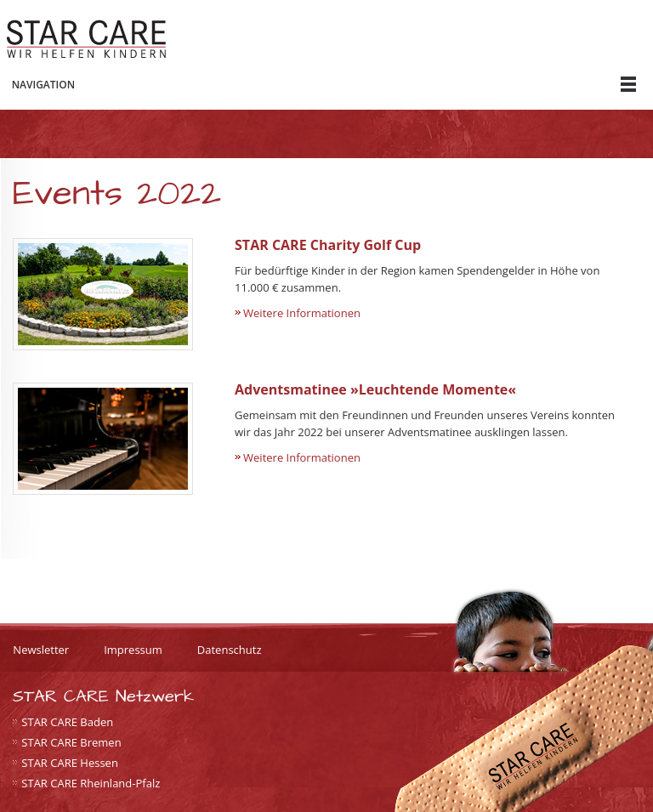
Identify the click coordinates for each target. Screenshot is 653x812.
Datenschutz (230, 650)
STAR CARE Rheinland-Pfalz (91, 783)
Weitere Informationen (302, 313)
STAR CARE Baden (67, 722)
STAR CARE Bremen (71, 742)
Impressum (133, 650)
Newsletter (41, 650)
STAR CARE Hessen (70, 763)
